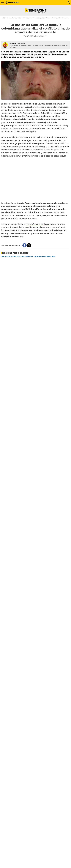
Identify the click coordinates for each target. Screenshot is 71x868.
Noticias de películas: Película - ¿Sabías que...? (47, 18)
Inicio (4, 18)
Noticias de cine (27, 18)
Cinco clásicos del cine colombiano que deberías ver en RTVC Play (28, 256)
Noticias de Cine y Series (14, 18)
